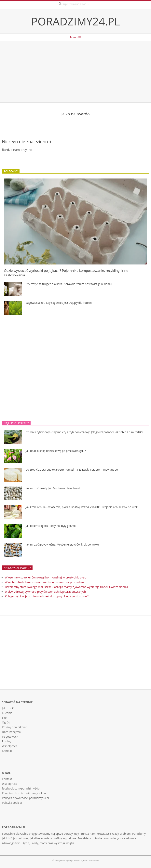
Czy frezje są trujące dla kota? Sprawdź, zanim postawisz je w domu (69, 284)
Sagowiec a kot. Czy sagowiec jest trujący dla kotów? (59, 303)
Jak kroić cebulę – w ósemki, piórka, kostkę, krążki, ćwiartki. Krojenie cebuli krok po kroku (82, 507)
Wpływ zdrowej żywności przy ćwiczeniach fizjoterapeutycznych (45, 592)
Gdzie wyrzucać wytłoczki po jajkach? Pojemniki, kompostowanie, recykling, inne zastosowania (66, 273)
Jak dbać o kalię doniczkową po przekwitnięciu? (56, 451)
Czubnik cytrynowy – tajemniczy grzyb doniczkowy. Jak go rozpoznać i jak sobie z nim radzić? (84, 432)
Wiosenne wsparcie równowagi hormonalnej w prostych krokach (46, 577)
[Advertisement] (75, 72)
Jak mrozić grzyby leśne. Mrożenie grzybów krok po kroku (62, 544)
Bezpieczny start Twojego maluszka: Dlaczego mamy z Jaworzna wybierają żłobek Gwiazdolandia (66, 587)
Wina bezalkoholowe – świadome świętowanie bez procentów (44, 582)
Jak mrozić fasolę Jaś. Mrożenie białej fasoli (53, 488)
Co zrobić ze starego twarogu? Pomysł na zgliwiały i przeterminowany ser (72, 470)
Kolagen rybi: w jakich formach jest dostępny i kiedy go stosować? (47, 596)
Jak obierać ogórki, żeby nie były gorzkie (51, 526)
